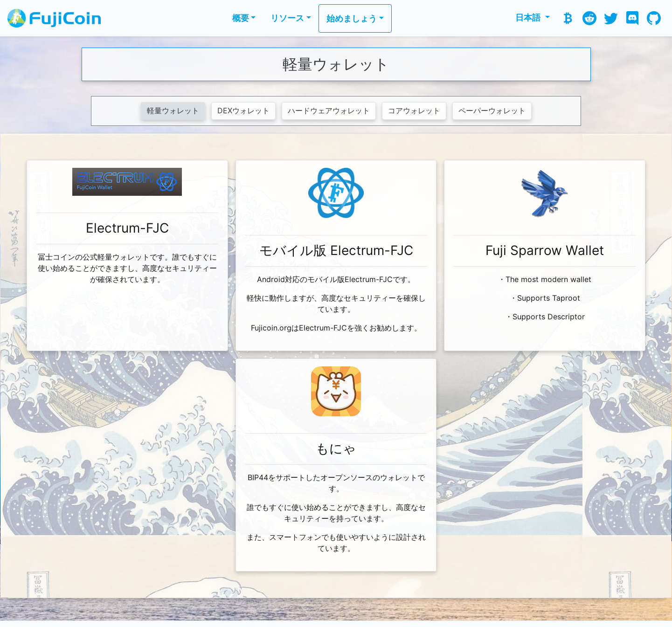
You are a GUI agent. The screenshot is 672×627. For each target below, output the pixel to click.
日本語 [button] (529, 17)
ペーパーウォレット (492, 111)
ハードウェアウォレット (329, 111)
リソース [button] (287, 18)
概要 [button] (241, 18)
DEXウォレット (243, 111)
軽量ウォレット (173, 111)
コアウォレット (414, 111)
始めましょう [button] (352, 18)
